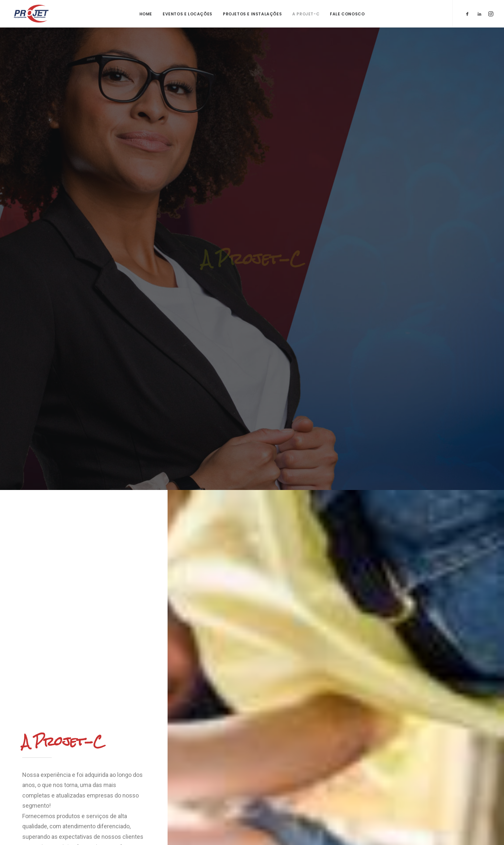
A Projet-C (306, 14)
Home (146, 14)
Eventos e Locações (188, 14)
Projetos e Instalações (252, 14)
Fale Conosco (347, 14)
